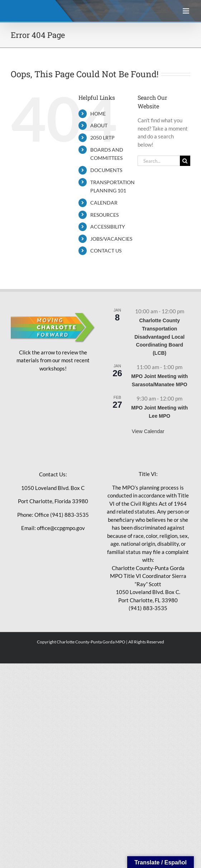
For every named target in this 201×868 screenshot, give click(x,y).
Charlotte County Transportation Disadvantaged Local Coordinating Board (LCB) (159, 337)
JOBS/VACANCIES (111, 239)
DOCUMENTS (106, 170)
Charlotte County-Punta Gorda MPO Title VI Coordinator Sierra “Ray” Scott (148, 576)
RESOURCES (104, 215)
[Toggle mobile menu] (186, 11)
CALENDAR (104, 203)
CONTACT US (106, 251)
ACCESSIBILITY (108, 227)
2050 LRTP (102, 138)
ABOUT (99, 125)
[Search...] (159, 161)
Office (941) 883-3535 (62, 515)
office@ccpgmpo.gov (61, 528)
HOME (98, 114)
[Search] (185, 161)
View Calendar (148, 431)
